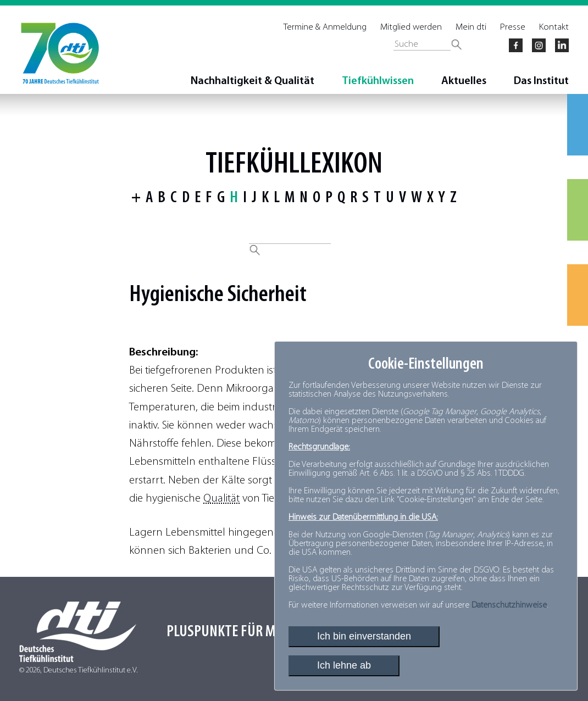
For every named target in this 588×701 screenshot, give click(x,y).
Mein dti (471, 27)
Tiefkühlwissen (378, 81)
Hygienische (176, 295)
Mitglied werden (411, 27)
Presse (513, 27)
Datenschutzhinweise (509, 605)
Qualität (221, 499)
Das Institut (541, 81)
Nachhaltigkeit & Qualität (253, 81)
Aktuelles (464, 81)
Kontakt (554, 27)
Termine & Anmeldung (325, 27)
